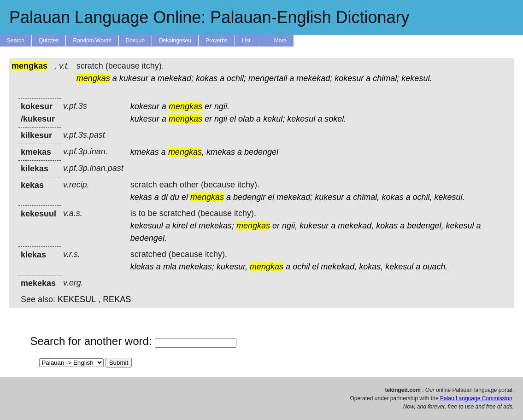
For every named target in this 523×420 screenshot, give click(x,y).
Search (16, 41)
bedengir (249, 197)
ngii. (222, 106)
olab (246, 119)
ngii (221, 119)
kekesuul (147, 226)
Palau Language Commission (476, 398)
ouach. (435, 267)
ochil (301, 267)
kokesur (349, 78)
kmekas (145, 152)
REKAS (117, 299)
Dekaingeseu (175, 41)
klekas (142, 267)
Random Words (92, 41)
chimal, (366, 197)
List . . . (251, 41)
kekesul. (417, 78)
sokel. (335, 119)
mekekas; (216, 226)
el (233, 119)
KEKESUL (77, 299)
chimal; (386, 78)
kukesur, (232, 267)
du (175, 197)
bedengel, (425, 226)
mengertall (268, 78)
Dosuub (135, 41)
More (280, 41)
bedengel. (149, 238)
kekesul (301, 119)
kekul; (274, 119)
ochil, (422, 197)
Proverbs (217, 41)
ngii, (290, 226)
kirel (180, 226)
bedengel (261, 152)
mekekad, (356, 226)
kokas (207, 78)
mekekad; (176, 78)
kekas (141, 197)
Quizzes (49, 41)
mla (170, 267)
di (165, 197)
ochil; (236, 78)
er (208, 106)
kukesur (134, 78)
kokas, (371, 267)
